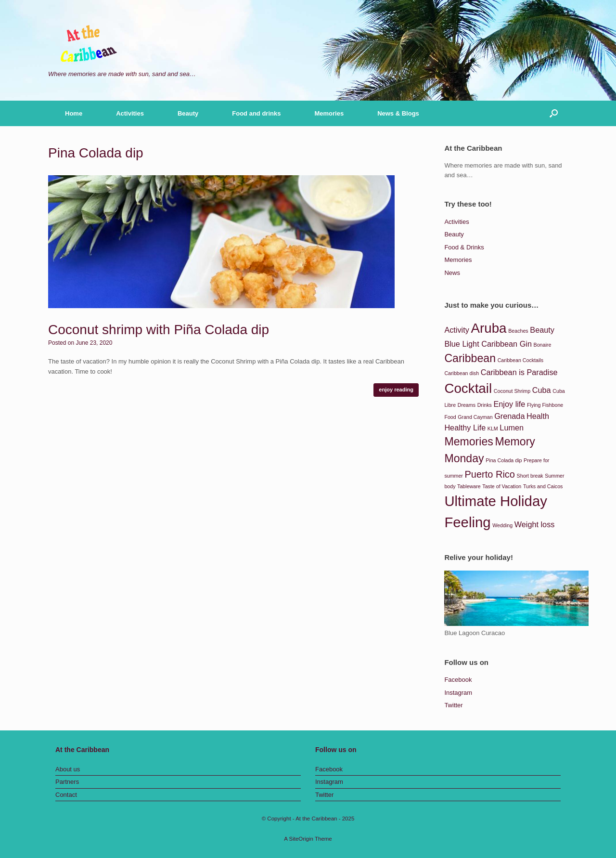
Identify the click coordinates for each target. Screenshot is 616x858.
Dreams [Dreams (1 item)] (467, 405)
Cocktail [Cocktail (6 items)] (468, 388)
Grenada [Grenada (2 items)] (509, 416)
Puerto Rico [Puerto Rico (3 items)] (490, 474)
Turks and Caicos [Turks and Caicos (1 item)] (543, 486)
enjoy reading (396, 390)
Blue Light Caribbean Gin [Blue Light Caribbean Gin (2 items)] (488, 344)
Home (74, 113)
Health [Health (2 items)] (538, 416)
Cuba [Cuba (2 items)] (542, 390)
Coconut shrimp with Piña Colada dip (159, 330)
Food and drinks (256, 113)
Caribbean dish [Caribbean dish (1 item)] (462, 373)
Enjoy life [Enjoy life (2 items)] (509, 404)
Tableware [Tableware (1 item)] (469, 486)
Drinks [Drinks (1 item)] (485, 405)
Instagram (458, 693)
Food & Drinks (464, 247)
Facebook (458, 680)
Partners (67, 782)
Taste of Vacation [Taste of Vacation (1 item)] (502, 486)
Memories (329, 113)
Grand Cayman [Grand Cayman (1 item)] (475, 417)
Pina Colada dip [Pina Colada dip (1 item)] (504, 460)
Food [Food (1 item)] (450, 417)
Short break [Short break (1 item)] (530, 476)
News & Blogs (398, 113)
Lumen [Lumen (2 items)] (512, 428)
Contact (66, 795)
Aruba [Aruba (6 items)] (488, 328)
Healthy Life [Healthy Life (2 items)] (465, 428)
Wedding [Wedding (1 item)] (502, 525)
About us (68, 769)
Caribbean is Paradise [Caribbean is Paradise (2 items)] (519, 372)
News (452, 273)
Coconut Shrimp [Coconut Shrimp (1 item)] (512, 391)
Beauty (188, 113)
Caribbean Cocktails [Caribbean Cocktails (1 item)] (520, 360)
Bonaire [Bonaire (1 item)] (543, 345)
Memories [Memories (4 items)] (468, 442)
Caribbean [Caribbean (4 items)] (470, 358)
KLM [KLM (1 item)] (493, 429)
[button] (554, 113)
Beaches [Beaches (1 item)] (518, 331)
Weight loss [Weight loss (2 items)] (535, 524)
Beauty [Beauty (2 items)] (542, 330)
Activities (130, 113)
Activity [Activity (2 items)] (456, 330)
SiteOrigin (301, 839)
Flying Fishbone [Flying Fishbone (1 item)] (545, 405)
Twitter (453, 705)
